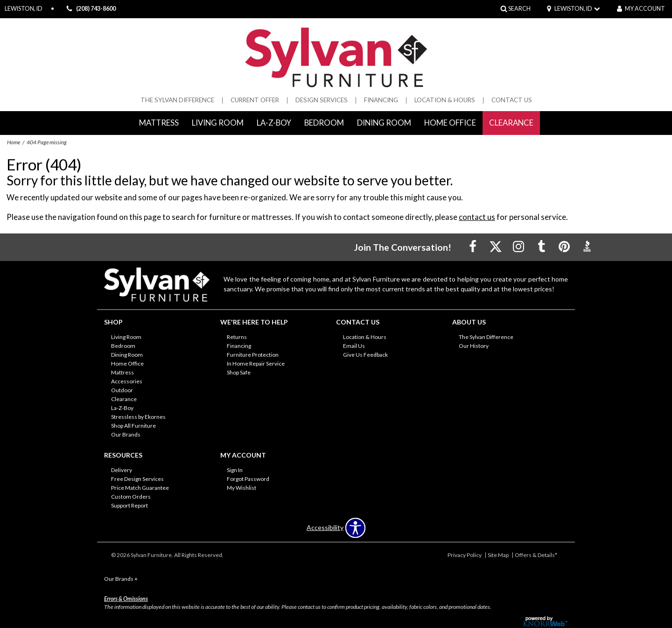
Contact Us (512, 100)
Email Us (354, 346)
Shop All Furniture (133, 426)
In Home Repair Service (256, 363)
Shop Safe (239, 372)
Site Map (498, 555)
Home (14, 142)
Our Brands (126, 434)
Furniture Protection (253, 355)
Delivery (122, 470)
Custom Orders (131, 496)
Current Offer (255, 100)
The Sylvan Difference (177, 100)
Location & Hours (445, 100)
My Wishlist (241, 488)
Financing (381, 100)
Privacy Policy (465, 555)
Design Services (322, 100)
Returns (237, 337)
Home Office (450, 123)
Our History (474, 346)
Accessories (127, 381)
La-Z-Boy (274, 123)
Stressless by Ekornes (138, 417)
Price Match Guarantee (140, 488)
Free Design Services (137, 479)
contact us (477, 217)
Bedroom (324, 123)
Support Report (129, 505)
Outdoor (122, 390)
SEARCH (519, 9)
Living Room (218, 123)
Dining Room (384, 123)
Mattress (159, 123)
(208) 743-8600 (90, 9)
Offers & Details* (536, 555)
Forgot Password (248, 479)
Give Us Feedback (365, 355)
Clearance (511, 123)
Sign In (235, 470)
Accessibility (325, 528)
